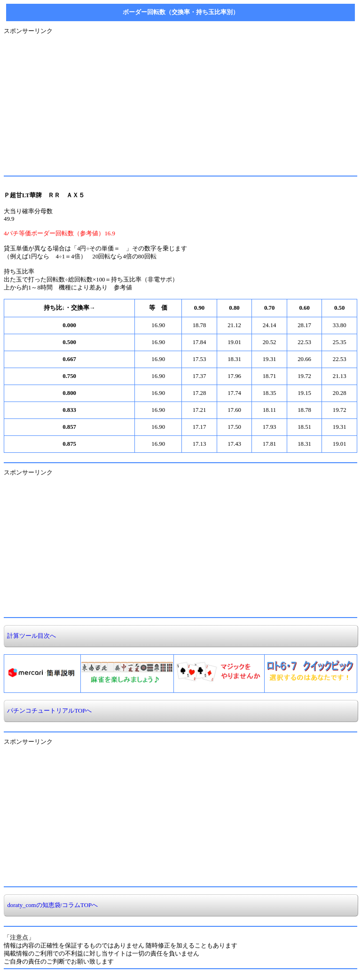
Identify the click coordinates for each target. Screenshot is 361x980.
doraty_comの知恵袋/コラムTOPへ (51, 905)
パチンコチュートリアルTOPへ (48, 711)
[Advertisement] (180, 101)
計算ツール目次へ (30, 636)
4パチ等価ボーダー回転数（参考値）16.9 (59, 233)
